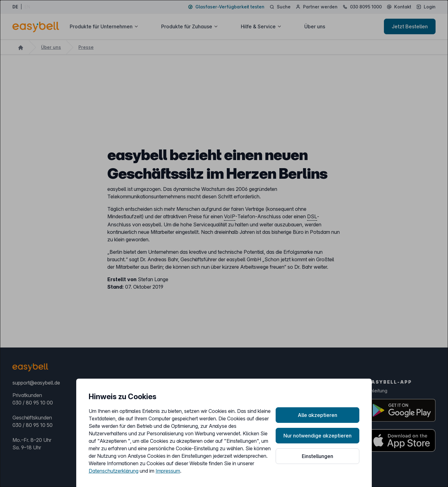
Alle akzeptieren (317, 415)
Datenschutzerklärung (114, 471)
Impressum (168, 471)
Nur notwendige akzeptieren (317, 436)
